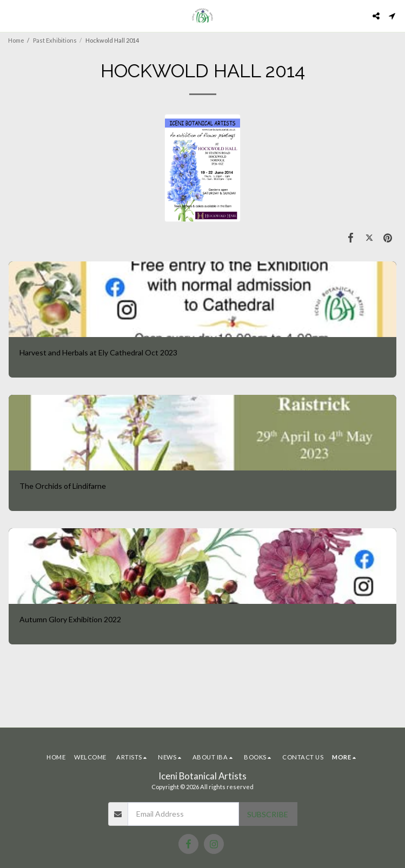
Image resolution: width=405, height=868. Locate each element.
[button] (12, 16)
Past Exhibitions (55, 40)
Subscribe (268, 814)
